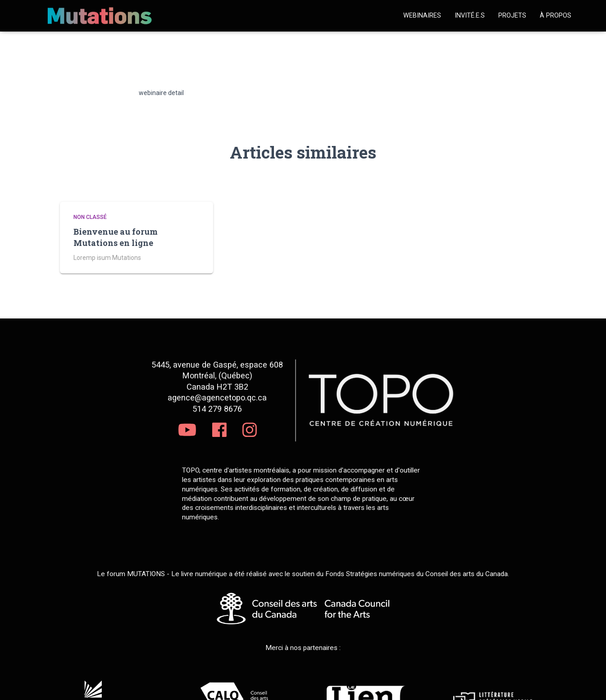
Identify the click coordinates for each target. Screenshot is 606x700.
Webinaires (422, 16)
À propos (556, 16)
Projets (512, 16)
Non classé (90, 217)
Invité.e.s (470, 16)
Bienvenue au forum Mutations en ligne (116, 237)
